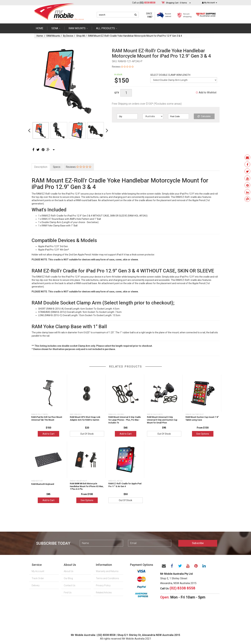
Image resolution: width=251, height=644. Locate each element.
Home (39, 28)
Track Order (38, 578)
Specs (57, 167)
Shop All (81, 36)
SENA (56, 28)
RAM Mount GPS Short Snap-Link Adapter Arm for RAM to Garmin (85, 419)
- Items (176, 3)
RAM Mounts (53, 36)
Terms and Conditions (107, 578)
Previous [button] (29, 130)
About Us (69, 571)
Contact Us (70, 585)
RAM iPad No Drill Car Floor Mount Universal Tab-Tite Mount (47, 419)
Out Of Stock (87, 434)
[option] (68, 80)
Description (41, 167)
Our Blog (68, 578)
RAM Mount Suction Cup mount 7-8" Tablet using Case (202, 419)
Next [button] (107, 130)
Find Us (68, 593)
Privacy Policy (103, 585)
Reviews (123, 67)
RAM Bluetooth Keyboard (43, 484)
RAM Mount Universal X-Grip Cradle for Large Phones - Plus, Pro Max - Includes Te (125, 420)
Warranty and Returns (107, 571)
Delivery (36, 585)
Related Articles (104, 593)
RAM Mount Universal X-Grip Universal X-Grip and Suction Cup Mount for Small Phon (162, 420)
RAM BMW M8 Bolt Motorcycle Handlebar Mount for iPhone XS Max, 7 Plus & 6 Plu (87, 486)
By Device (68, 36)
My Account (38, 571)
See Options (203, 434)
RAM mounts (78, 28)
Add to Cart (48, 434)
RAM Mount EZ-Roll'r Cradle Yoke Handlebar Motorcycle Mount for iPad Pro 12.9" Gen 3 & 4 (135, 36)
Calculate (204, 116)
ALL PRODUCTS (107, 28)
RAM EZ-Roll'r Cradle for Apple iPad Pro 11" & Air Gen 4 (125, 485)
